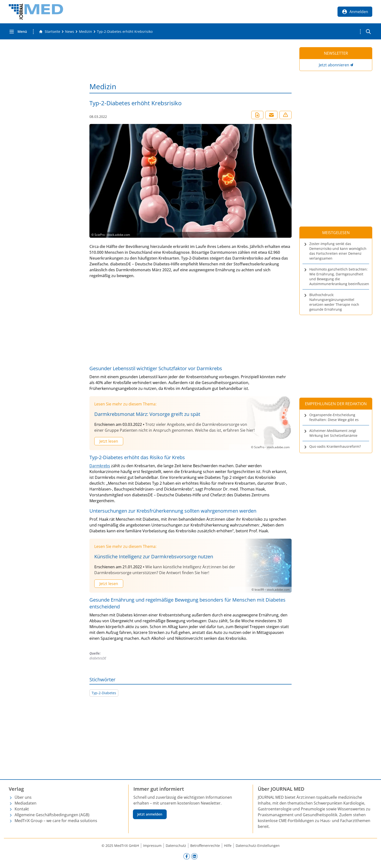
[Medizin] (86, 32)
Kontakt (22, 809)
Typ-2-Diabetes (104, 693)
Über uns (23, 797)
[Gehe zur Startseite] (50, 32)
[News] (70, 32)
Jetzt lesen (109, 441)
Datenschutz (176, 846)
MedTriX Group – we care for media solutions (56, 821)
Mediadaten (26, 803)
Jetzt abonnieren (334, 65)
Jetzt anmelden (150, 814)
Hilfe (228, 846)
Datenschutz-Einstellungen (258, 846)
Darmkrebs (100, 466)
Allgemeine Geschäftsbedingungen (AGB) (52, 815)
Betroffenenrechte (205, 846)
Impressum (152, 846)
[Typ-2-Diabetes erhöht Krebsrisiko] (125, 32)
